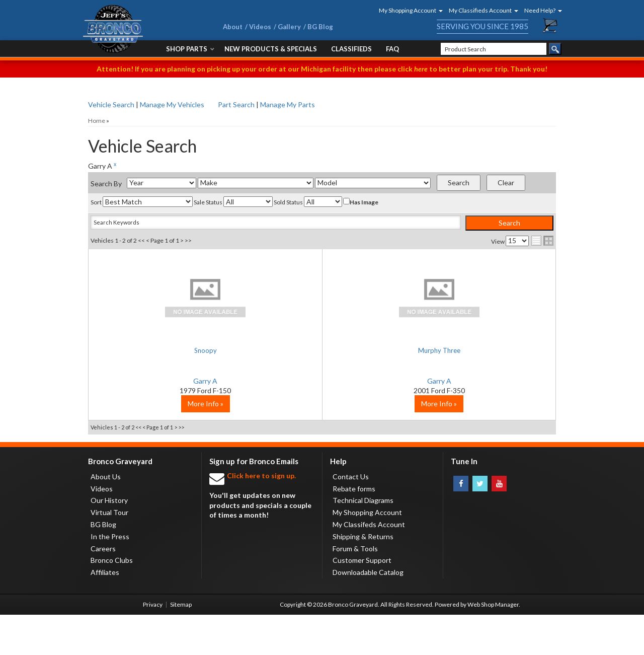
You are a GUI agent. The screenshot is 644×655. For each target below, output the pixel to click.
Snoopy (166, 350)
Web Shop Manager (493, 645)
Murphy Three (322, 350)
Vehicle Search (111, 104)
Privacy (153, 645)
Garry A (166, 381)
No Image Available (166, 297)
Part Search (236, 104)
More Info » (166, 444)
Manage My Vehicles (172, 104)
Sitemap (181, 645)
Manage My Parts (288, 104)
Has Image (361, 202)
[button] (408, 10)
